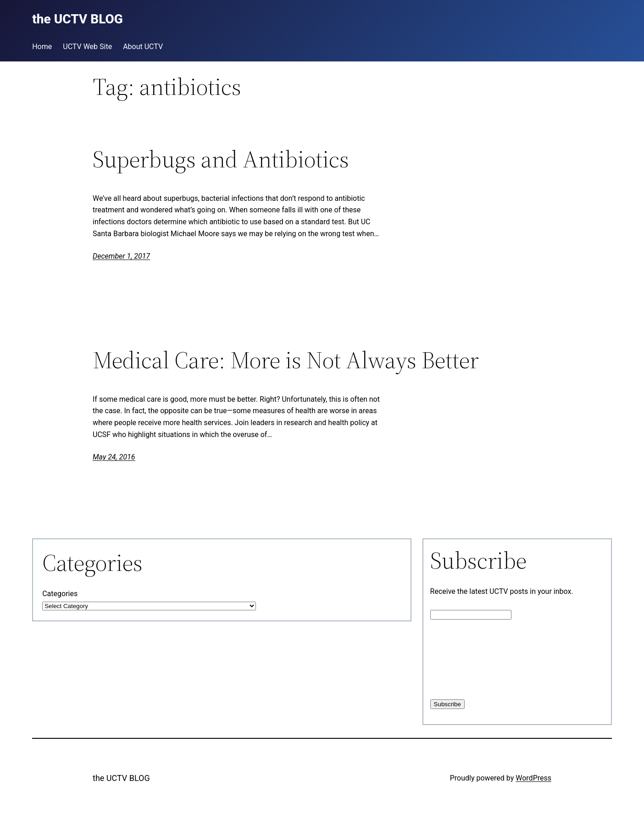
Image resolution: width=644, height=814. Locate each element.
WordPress (533, 778)
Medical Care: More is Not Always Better (286, 360)
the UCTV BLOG (121, 778)
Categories (60, 594)
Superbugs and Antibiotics (221, 159)
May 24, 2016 (114, 457)
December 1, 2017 (121, 256)
